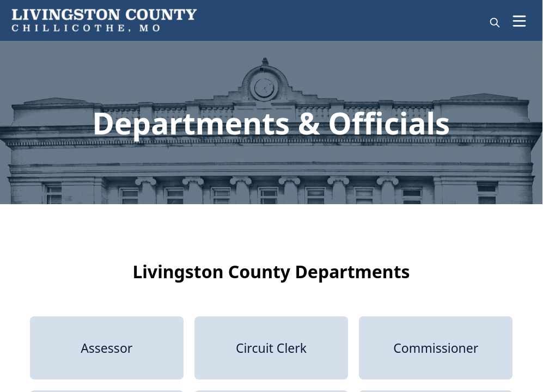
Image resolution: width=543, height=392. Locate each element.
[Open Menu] (519, 21)
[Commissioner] (436, 348)
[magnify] (495, 23)
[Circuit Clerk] (271, 348)
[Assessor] (107, 348)
